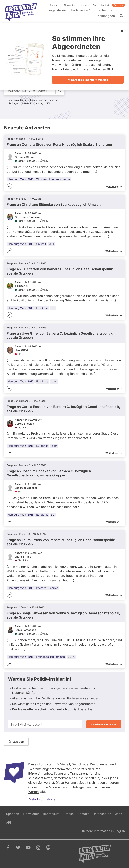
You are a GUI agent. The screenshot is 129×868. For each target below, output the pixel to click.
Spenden (118, 5)
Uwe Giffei (21, 350)
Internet (41, 588)
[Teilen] (9, 186)
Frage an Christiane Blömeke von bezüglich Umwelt (54, 205)
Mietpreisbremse (60, 179)
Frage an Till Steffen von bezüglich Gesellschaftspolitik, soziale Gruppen (60, 271)
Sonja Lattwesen (25, 630)
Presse (69, 814)
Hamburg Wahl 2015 (21, 179)
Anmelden (55, 5)
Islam (54, 381)
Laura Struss (23, 557)
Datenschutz (102, 814)
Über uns (84, 5)
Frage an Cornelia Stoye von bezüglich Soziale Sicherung (59, 144)
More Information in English (103, 831)
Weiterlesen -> (114, 186)
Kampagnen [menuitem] (106, 16)
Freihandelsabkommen (51, 657)
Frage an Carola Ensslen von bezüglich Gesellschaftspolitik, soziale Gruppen (63, 409)
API (8, 822)
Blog (95, 5)
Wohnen (41, 179)
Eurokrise (42, 308)
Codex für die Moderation (47, 787)
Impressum (51, 814)
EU (53, 308)
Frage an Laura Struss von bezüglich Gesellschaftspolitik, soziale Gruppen (61, 542)
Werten (34, 792)
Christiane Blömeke (27, 217)
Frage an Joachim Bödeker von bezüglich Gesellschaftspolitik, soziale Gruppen (49, 473)
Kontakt (105, 5)
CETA (71, 657)
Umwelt (41, 244)
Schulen (53, 588)
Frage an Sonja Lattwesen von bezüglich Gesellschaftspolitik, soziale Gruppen (63, 615)
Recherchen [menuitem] (105, 10)
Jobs (119, 814)
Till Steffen (22, 286)
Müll (51, 244)
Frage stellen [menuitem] (57, 10)
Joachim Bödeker (26, 488)
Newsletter (70, 5)
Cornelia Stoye (24, 157)
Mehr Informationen (43, 799)
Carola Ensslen (24, 423)
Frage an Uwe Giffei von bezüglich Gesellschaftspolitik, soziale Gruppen (60, 336)
